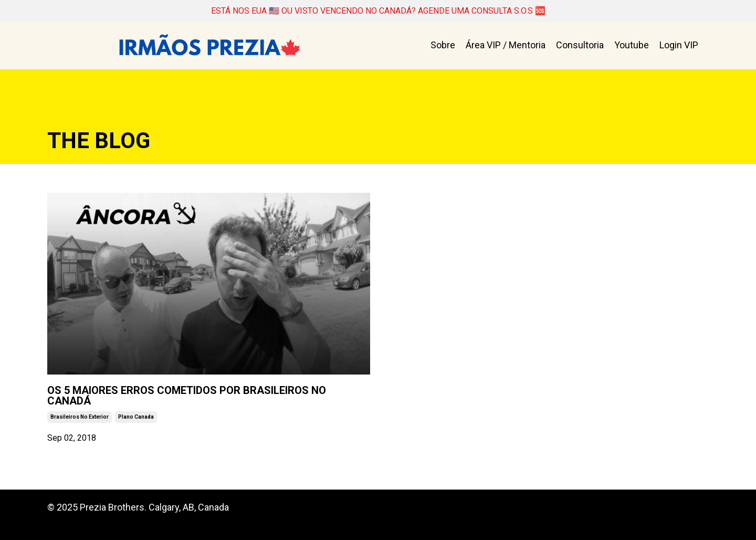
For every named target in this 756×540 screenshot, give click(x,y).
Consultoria (580, 47)
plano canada (136, 431)
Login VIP (679, 47)
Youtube (632, 47)
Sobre (443, 47)
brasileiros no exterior (80, 431)
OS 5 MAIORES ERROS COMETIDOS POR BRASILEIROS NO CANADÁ (199, 403)
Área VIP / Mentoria (506, 47)
